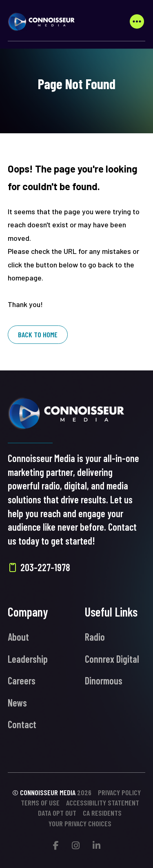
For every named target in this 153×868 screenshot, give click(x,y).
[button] (137, 22)
